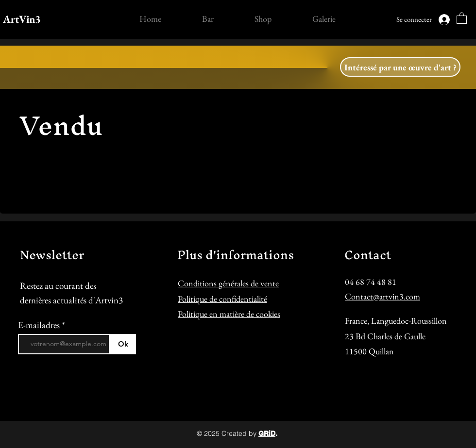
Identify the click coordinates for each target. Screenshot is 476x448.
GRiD (267, 433)
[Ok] (123, 344)
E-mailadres (40, 325)
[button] (462, 18)
